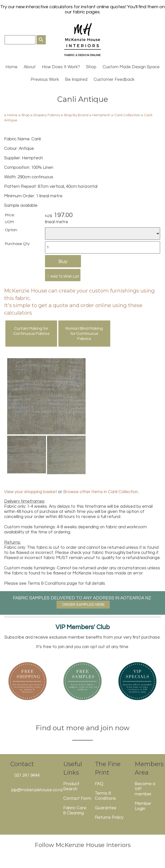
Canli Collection (127, 115)
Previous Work (45, 80)
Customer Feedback (114, 80)
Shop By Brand (76, 115)
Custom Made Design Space (131, 67)
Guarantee (106, 808)
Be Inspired (76, 80)
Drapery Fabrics (47, 115)
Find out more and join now (83, 728)
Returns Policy (109, 817)
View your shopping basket (31, 492)
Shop (91, 67)
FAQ (99, 784)
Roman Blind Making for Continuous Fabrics (84, 334)
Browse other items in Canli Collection (101, 492)
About (30, 67)
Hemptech (101, 115)
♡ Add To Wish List (63, 276)
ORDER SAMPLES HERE (83, 604)
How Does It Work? (61, 67)
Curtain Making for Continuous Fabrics (31, 331)
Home (11, 67)
